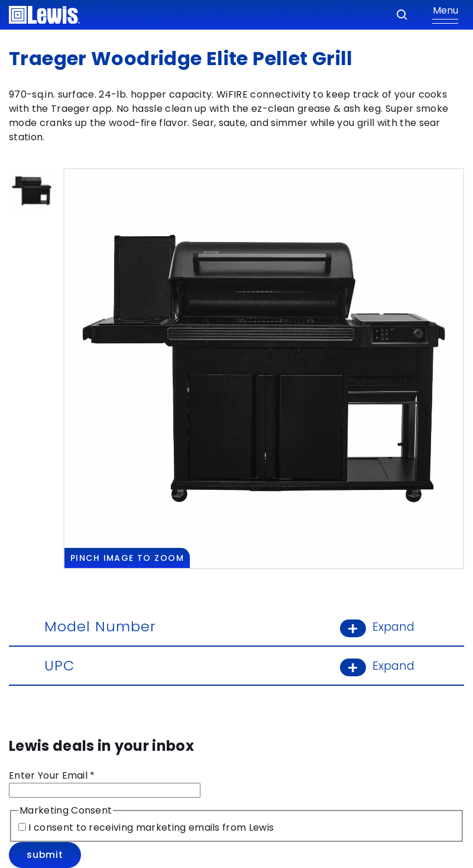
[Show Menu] (445, 15)
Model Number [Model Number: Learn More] (237, 626)
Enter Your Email (52, 775)
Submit (45, 855)
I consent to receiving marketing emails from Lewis (150, 827)
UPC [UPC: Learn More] (237, 665)
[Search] (402, 15)
